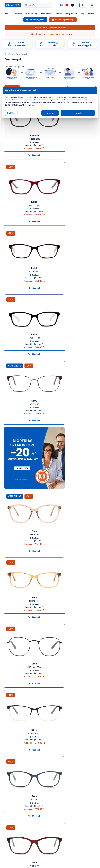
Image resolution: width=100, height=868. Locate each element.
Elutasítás (50, 113)
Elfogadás (75, 113)
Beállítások (16, 113)
